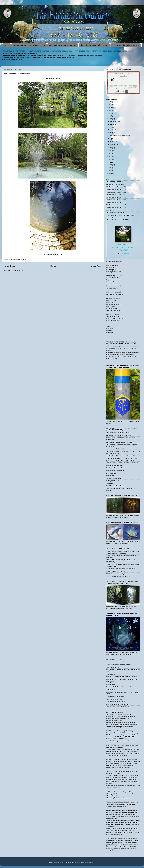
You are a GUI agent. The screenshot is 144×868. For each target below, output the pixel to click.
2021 (110, 107)
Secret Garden (111, 674)
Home (53, 266)
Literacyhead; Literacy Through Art (117, 704)
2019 (110, 113)
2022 (110, 105)
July (112, 127)
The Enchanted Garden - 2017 (116, 195)
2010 (110, 165)
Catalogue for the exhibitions (122, 741)
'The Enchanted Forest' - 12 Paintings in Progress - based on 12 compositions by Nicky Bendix (123, 459)
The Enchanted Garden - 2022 (116, 187)
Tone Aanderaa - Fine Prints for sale (118, 707)
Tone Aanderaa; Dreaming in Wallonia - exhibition (122, 463)
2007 (110, 173)
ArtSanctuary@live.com (14, 59)
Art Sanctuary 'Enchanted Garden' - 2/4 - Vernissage (123, 449)
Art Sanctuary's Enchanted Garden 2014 (119, 435)
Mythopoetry (110, 682)
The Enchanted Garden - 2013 (116, 202)
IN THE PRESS (111, 210)
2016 (110, 148)
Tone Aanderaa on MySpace (116, 702)
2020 (110, 110)
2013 (110, 156)
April (112, 139)
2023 (110, 102)
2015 (110, 151)
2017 (110, 119)
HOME (7, 45)
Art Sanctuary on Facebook (115, 184)
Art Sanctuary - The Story (115, 182)
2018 (110, 116)
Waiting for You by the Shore (116, 468)
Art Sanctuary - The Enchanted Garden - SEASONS (123, 247)
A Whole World (111, 473)
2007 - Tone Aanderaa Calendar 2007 (118, 576)
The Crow (110, 483)
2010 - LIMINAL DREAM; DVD (116, 571)
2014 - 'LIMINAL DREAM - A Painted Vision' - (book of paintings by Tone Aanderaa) (123, 552)
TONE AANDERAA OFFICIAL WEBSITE (119, 665)
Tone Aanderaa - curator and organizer (63, 45)
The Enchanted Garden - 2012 (116, 205)
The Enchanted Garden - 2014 (116, 200)
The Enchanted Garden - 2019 (116, 192)
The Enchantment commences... (18, 74)
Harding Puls (111, 684)
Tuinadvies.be (111, 690)
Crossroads (110, 476)
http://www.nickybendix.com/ (116, 763)
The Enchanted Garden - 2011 (116, 207)
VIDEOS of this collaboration (124, 767)
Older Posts (96, 266)
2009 (110, 168)
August (113, 124)
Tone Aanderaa (124, 253)
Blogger (92, 863)
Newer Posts (10, 266)
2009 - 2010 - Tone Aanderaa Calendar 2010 (121, 569)
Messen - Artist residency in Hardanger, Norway (122, 677)
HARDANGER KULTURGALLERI (117, 739)
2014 (110, 154)
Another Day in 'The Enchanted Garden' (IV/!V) (121, 456)
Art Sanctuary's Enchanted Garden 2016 (119, 433)
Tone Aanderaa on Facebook (116, 699)
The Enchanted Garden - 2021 (116, 189)
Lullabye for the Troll (113, 481)
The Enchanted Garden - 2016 (116, 197)
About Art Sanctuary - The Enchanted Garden (29, 45)
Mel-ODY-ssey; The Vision (115, 465)
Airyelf (79, 863)
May (112, 133)
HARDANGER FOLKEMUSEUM (126, 737)
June (112, 130)
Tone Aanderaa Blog (113, 667)
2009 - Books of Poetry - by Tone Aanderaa (120, 574)
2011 (110, 162)
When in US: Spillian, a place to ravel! (119, 687)
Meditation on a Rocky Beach (116, 471)
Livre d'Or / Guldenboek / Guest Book (125, 45)
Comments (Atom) (19, 270)
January (113, 144)
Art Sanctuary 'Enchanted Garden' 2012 (119, 442)
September (114, 121)
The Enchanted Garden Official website (94, 45)
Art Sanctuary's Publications (115, 213)
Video (131, 833)
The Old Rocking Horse (114, 478)
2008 (110, 171)
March (113, 142)
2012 (110, 159)
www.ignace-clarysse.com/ (125, 727)
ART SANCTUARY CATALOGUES (118, 220)
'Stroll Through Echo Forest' (115, 486)
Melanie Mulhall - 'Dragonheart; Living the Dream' (122, 679)
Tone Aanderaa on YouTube (115, 696)
